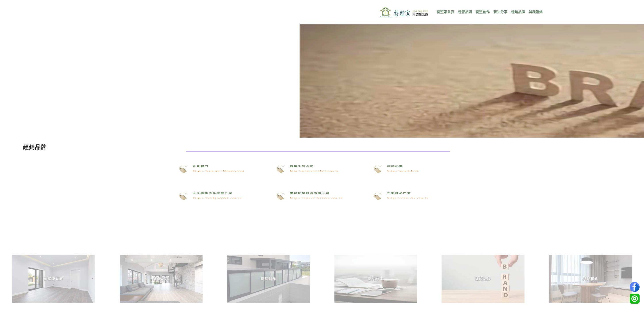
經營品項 (481, 12)
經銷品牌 (534, 12)
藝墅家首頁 (461, 12)
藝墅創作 (499, 12)
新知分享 (516, 12)
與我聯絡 (552, 12)
